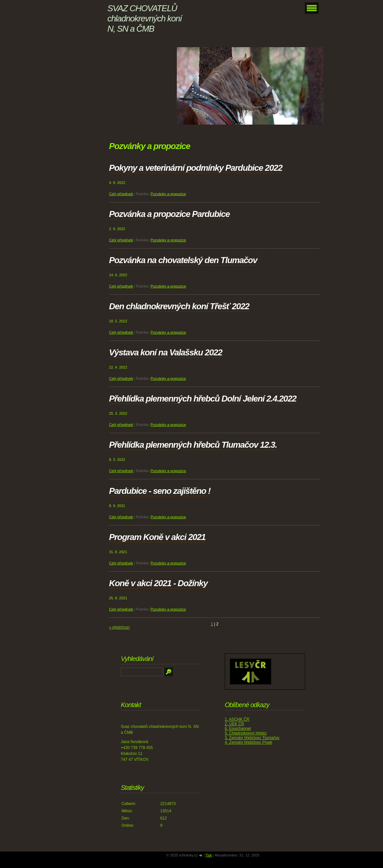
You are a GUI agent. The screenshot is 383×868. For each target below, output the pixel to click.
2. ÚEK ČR (234, 724)
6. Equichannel (238, 729)
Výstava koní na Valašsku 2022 (166, 352)
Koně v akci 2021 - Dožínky (159, 583)
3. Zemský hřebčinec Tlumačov (252, 738)
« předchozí (120, 627)
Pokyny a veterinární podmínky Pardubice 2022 (196, 168)
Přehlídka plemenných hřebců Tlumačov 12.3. (193, 445)
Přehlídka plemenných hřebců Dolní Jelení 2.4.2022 (203, 399)
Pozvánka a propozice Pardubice (170, 214)
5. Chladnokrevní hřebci (246, 733)
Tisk (209, 855)
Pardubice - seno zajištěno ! (160, 491)
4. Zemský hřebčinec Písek (248, 742)
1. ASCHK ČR (237, 719)
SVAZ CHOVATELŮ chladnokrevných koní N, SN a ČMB (145, 18)
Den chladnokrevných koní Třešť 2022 (179, 306)
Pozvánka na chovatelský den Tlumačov (183, 260)
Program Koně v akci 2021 (158, 537)
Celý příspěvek (121, 194)
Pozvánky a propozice (168, 194)
